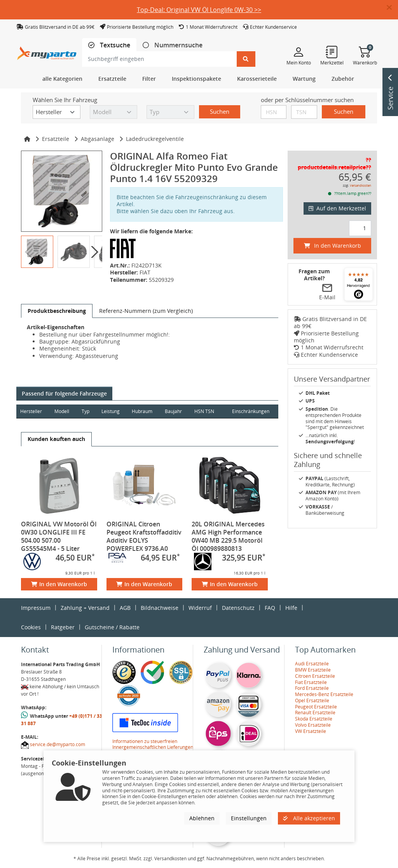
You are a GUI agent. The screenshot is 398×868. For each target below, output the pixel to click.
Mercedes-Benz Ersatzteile (324, 694)
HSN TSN (206, 411)
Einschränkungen (250, 411)
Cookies (31, 627)
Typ (86, 411)
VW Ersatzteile (311, 731)
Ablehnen (202, 818)
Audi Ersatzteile (312, 664)
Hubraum (143, 411)
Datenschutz (238, 608)
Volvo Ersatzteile (313, 725)
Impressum (36, 608)
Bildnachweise (160, 608)
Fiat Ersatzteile (311, 682)
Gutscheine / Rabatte (112, 627)
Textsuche (114, 45)
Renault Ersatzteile (315, 713)
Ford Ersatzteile (312, 688)
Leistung (111, 411)
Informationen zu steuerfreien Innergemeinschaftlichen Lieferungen (153, 744)
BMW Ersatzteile (313, 670)
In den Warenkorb (59, 584)
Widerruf (200, 608)
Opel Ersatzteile (312, 700)
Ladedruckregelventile (155, 139)
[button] (392, 8)
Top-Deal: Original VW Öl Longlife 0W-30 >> (199, 10)
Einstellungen (249, 818)
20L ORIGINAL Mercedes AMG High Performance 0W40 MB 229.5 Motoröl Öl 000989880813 (228, 536)
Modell (62, 411)
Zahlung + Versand (85, 608)
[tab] (109, 45)
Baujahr (175, 411)
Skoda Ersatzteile (314, 719)
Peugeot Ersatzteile (316, 707)
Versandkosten (360, 185)
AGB (125, 608)
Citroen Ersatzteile (315, 676)
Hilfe (291, 608)
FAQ (270, 608)
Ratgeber (63, 627)
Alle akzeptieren (309, 818)
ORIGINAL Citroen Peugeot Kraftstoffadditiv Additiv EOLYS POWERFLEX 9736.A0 (144, 536)
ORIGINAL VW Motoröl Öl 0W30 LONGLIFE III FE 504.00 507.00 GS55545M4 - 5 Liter (59, 536)
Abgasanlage (98, 139)
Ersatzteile (56, 139)
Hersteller (31, 411)
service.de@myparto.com (58, 744)
